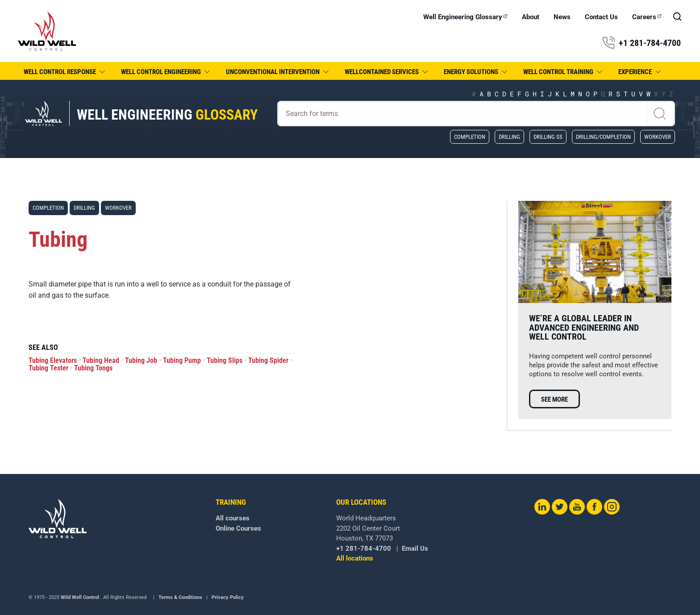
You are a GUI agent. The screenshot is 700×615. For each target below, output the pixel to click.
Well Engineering (167, 115)
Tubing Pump (182, 360)
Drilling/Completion (603, 137)
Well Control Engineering (166, 72)
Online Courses (238, 528)
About (531, 17)
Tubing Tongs (93, 368)
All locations (355, 558)
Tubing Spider (268, 360)
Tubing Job (141, 360)
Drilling (509, 137)
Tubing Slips (225, 360)
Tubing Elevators (53, 360)
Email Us (415, 549)
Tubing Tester (48, 368)
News (562, 17)
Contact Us (601, 17)
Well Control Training (564, 72)
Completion (470, 137)
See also (43, 348)
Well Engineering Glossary (465, 17)
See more (554, 399)
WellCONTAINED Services (387, 72)
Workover (658, 137)
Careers (647, 17)
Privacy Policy (228, 597)
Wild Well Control (80, 597)
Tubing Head (101, 360)
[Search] (476, 114)
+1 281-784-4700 (641, 43)
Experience (640, 72)
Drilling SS (548, 137)
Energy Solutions (476, 72)
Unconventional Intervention (278, 72)
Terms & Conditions (180, 597)
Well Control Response (65, 72)
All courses (233, 518)
